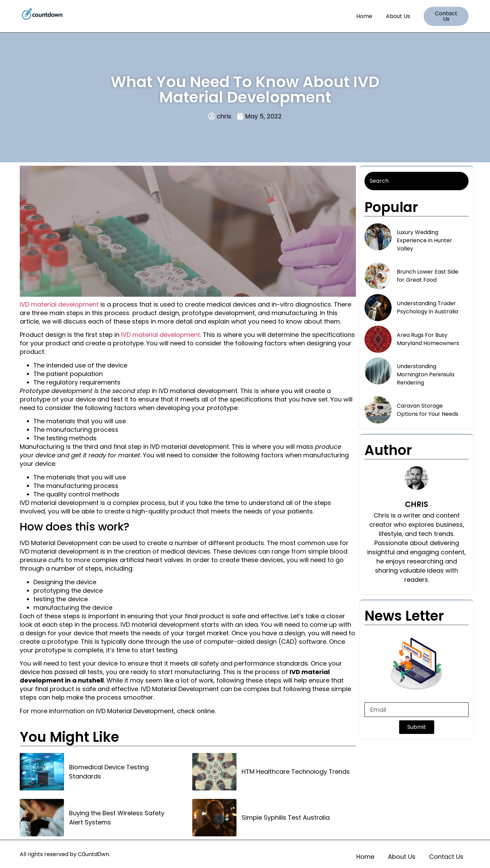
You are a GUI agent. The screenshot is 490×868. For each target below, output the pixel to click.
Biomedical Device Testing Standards (109, 772)
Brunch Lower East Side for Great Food (428, 276)
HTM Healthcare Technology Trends (296, 772)
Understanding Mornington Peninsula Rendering (426, 374)
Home (364, 16)
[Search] (416, 181)
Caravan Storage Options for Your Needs (428, 410)
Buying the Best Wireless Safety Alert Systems (117, 818)
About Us (398, 16)
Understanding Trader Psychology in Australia (427, 307)
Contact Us (446, 857)
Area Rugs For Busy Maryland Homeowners (428, 339)
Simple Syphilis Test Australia (286, 817)
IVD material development (59, 304)
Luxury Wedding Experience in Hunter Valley (424, 240)
